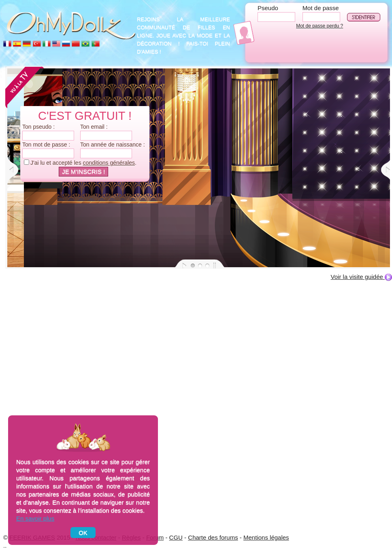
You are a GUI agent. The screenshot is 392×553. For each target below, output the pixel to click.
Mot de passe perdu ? (320, 26)
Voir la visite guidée (361, 277)
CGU (176, 537)
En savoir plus (35, 518)
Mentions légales (266, 537)
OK (83, 533)
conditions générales (109, 163)
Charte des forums (213, 537)
